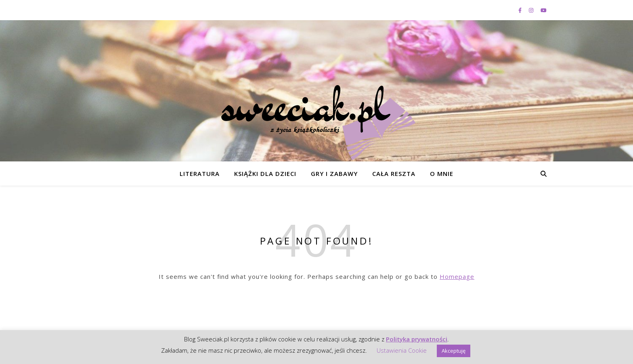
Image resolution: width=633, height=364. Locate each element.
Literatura (200, 174)
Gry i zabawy (334, 174)
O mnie (442, 174)
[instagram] (532, 10)
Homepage (457, 276)
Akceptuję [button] (454, 351)
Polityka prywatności (417, 339)
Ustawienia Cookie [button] (402, 350)
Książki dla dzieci (265, 174)
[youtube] (544, 10)
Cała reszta (394, 174)
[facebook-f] (521, 10)
